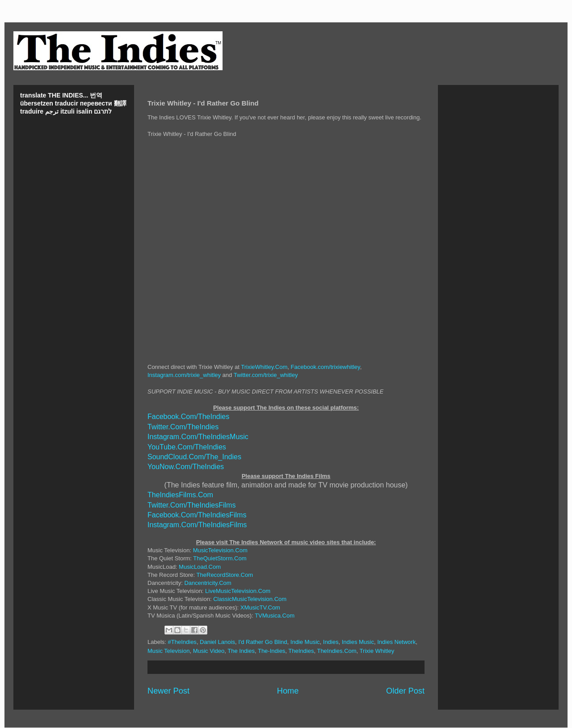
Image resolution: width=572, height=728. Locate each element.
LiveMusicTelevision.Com (238, 591)
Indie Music (305, 642)
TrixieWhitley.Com (264, 367)
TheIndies (301, 651)
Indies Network (396, 642)
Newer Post (168, 691)
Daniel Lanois (217, 642)
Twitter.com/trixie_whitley (266, 375)
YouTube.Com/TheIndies (187, 447)
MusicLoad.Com (200, 567)
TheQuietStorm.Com (220, 558)
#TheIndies (182, 642)
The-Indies (271, 651)
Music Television (168, 651)
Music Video (209, 651)
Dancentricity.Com (208, 583)
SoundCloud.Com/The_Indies (194, 457)
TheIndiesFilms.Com (180, 495)
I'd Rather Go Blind (263, 642)
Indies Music (358, 642)
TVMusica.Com (275, 616)
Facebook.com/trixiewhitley (326, 367)
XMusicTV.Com (260, 607)
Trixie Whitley (377, 651)
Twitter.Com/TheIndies (183, 427)
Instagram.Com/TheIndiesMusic (198, 437)
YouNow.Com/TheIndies (186, 467)
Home (288, 691)
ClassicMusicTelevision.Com (250, 599)
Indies (331, 642)
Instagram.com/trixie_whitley (184, 375)
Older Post (405, 691)
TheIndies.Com (336, 651)
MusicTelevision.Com (220, 550)
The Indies (241, 651)
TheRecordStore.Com (225, 575)
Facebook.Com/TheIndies (188, 417)
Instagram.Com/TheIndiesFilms (197, 525)
